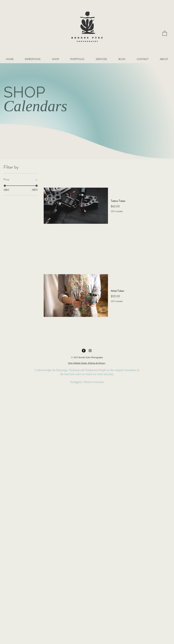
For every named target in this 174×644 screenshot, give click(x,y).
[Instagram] (90, 351)
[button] (165, 33)
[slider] (5, 186)
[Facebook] (84, 351)
